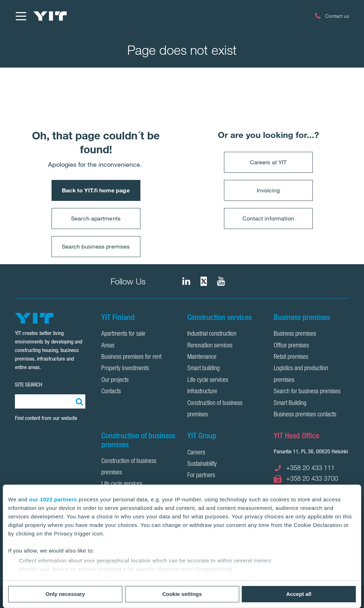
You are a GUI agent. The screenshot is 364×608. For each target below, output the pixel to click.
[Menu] (21, 16)
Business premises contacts (305, 415)
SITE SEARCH (29, 385)
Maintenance (202, 357)
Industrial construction (212, 334)
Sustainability (202, 464)
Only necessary (65, 594)
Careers (196, 453)
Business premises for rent (131, 357)
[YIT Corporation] (221, 281)
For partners (201, 476)
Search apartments (96, 218)
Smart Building (290, 404)
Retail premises (291, 357)
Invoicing (268, 190)
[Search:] (78, 401)
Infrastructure (202, 392)
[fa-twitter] (204, 281)
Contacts (111, 392)
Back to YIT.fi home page (96, 190)
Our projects (115, 380)
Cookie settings (182, 594)
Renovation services (210, 346)
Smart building (204, 369)
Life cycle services (208, 380)
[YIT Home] (50, 16)
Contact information (268, 218)
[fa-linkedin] (186, 281)
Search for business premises (307, 392)
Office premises (291, 346)
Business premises (295, 334)
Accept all (299, 594)
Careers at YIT (268, 162)
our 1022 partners (53, 499)
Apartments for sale (123, 334)
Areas (108, 346)
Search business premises (96, 246)
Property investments (125, 369)
